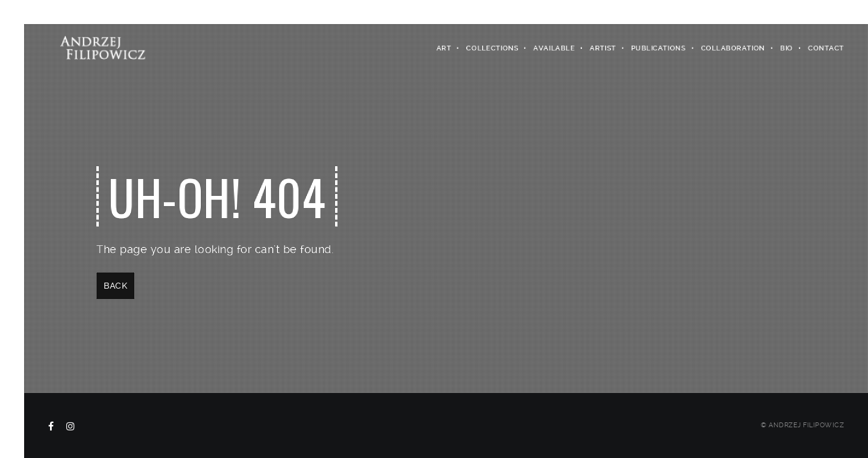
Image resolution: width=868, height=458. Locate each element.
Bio (787, 48)
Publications (659, 48)
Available (554, 48)
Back (115, 286)
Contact (826, 48)
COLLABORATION (733, 48)
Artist (603, 48)
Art (444, 48)
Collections (493, 48)
